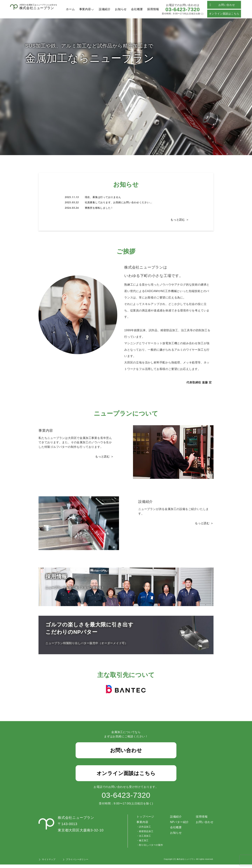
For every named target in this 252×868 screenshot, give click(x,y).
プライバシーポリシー (77, 863)
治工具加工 (145, 839)
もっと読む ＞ (180, 221)
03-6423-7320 (183, 9)
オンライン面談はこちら (224, 14)
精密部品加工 (146, 835)
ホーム (70, 9)
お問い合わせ (222, 5)
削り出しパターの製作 (151, 848)
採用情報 (153, 9)
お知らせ (121, 9)
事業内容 (85, 9)
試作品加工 (145, 830)
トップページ (145, 820)
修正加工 (144, 844)
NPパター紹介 (179, 826)
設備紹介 (105, 9)
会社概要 (137, 9)
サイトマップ (49, 863)
